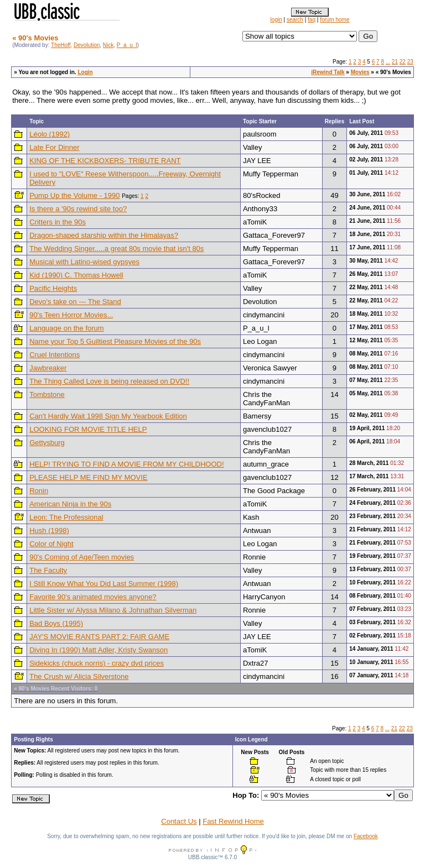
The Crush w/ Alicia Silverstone (79, 676)
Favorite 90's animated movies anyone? (93, 597)
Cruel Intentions (55, 355)
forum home (335, 20)
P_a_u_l (127, 45)
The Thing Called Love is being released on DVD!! (109, 381)
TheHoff (61, 45)
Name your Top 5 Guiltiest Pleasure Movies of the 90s (115, 341)
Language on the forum (66, 328)
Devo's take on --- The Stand (75, 302)
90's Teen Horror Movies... (71, 315)
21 (395, 62)
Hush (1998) (49, 530)
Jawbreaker (48, 368)
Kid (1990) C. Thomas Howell (76, 275)
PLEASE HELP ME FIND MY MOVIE (88, 477)
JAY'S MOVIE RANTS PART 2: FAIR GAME (99, 637)
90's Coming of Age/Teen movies (82, 557)
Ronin (39, 491)
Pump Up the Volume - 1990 (74, 195)
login (276, 20)
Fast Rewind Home (233, 821)
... (388, 62)
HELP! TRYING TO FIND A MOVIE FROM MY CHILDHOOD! (126, 464)
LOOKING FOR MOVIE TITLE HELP (88, 429)
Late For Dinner (54, 147)
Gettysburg (47, 443)
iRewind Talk (328, 72)
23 (410, 62)
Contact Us (179, 821)
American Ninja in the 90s (70, 504)
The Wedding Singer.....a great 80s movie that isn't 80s (116, 249)
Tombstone (47, 394)
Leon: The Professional (66, 517)
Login (85, 72)
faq (312, 20)
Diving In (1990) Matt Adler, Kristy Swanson (99, 650)
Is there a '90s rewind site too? (78, 209)
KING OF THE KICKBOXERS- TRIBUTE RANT (105, 161)
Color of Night (51, 544)
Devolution (87, 45)
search (295, 20)
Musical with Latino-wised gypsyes (84, 262)
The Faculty (48, 570)
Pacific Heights (53, 288)
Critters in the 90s (58, 222)
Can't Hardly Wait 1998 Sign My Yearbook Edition (108, 416)
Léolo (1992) (50, 134)
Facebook (366, 836)
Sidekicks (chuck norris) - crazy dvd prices (97, 663)
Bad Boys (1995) (56, 623)
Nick (108, 45)
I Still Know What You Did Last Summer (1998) (104, 584)
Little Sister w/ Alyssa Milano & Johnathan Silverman (113, 610)
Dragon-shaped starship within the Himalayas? (104, 235)
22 (403, 62)
